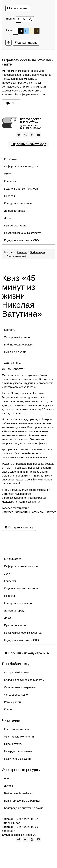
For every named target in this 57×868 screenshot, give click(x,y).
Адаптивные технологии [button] (19, 737)
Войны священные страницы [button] (22, 801)
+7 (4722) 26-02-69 (27, 827)
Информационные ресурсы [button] (21, 166)
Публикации (37, 252)
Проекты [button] (9, 196)
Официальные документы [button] (20, 687)
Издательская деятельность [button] (21, 189)
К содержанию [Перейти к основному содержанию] (18, 8)
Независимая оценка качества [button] (23, 233)
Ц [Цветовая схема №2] (21, 31)
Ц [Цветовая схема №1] (16, 32)
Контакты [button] (10, 330)
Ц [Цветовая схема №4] (31, 31)
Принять (11, 103)
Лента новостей (16, 256)
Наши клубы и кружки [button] (17, 759)
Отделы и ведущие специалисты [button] (24, 680)
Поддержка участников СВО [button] (21, 240)
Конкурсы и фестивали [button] (18, 203)
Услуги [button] (8, 174)
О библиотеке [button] (13, 159)
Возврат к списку (19, 527)
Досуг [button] (8, 218)
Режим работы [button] (13, 702)
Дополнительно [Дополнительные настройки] (26, 43)
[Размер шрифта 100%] (18, 19)
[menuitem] (28, 159)
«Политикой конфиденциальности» (24, 95)
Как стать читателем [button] (17, 729)
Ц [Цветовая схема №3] (26, 31)
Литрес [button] (8, 786)
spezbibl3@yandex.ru (24, 835)
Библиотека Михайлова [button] (19, 345)
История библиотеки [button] (17, 673)
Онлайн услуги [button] (13, 744)
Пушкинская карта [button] (15, 226)
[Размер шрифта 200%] (30, 19)
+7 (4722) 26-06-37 (27, 819)
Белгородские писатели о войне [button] (24, 808)
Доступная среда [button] (15, 211)
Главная (22, 252)
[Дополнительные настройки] (8, 43)
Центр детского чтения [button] (18, 751)
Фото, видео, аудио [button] (16, 695)
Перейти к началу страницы (27, 653)
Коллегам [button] (10, 181)
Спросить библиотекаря (28, 144)
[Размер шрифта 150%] (24, 19)
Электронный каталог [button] (17, 337)
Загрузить (8, 512)
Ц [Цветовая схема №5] (37, 31)
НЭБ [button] (7, 778)
